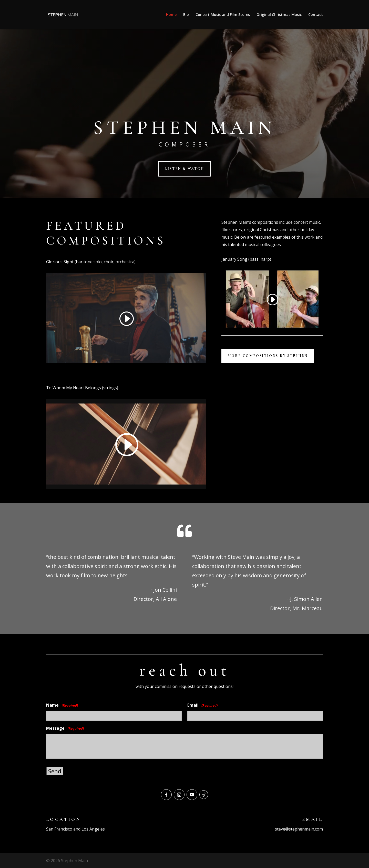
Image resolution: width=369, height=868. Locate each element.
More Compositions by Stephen (268, 356)
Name (62, 705)
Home (171, 15)
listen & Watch (184, 169)
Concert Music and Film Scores (223, 15)
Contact (316, 15)
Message (65, 729)
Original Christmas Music (279, 15)
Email (203, 705)
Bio (186, 15)
